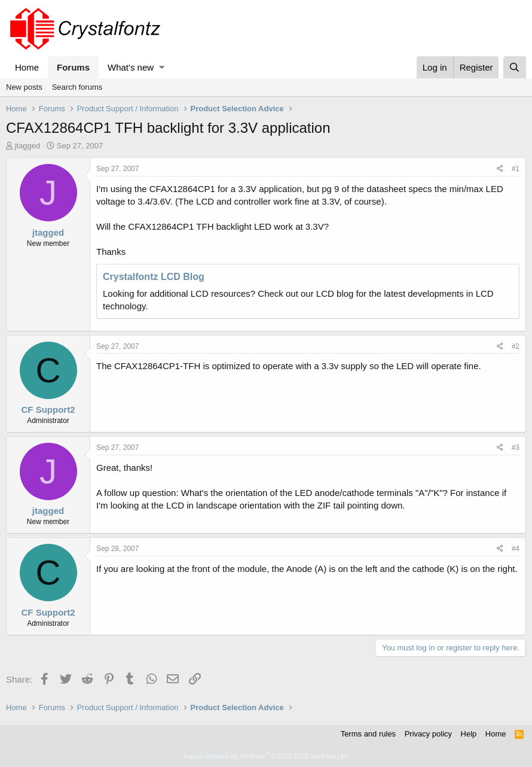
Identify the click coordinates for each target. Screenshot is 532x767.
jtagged (28, 146)
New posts (24, 87)
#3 (516, 448)
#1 (516, 169)
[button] (162, 67)
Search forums (77, 87)
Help (469, 734)
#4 (516, 549)
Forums (73, 67)
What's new (131, 67)
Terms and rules (368, 734)
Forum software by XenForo (266, 756)
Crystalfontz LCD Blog (154, 277)
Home (27, 67)
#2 (516, 346)
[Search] (515, 67)
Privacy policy (428, 734)
